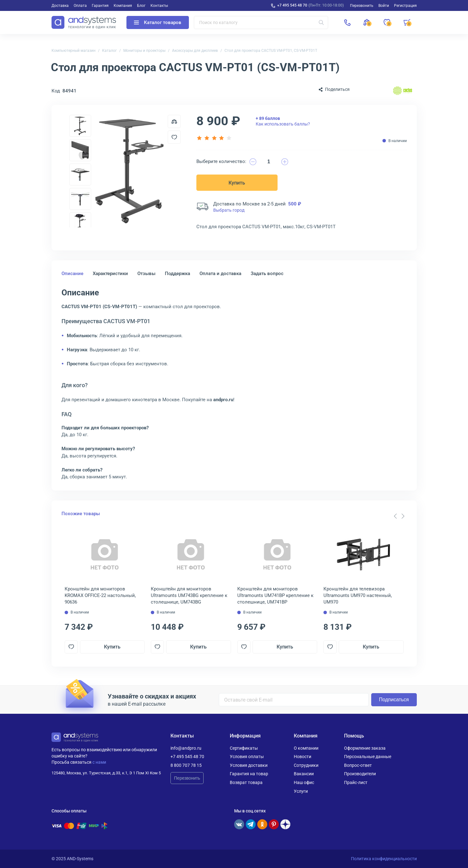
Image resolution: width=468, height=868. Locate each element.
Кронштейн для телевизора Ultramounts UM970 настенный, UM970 (358, 595)
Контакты (159, 6)
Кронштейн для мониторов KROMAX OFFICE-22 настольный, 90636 (100, 595)
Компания (123, 6)
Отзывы (146, 274)
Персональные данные (368, 757)
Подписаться (394, 700)
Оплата (80, 6)
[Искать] (321, 22)
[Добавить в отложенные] (174, 137)
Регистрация (405, 6)
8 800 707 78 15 (186, 765)
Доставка (60, 6)
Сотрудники (306, 765)
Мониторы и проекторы (144, 51)
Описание (72, 274)
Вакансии (304, 774)
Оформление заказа (365, 748)
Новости (303, 757)
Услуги (301, 791)
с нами (99, 762)
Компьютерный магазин (74, 51)
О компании (306, 748)
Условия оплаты (247, 757)
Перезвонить (187, 778)
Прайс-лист (356, 782)
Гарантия (100, 6)
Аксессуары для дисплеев (195, 51)
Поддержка (177, 274)
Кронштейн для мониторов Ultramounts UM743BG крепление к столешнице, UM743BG (189, 595)
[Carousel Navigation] (399, 516)
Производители (360, 774)
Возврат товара (246, 782)
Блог (141, 6)
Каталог (109, 51)
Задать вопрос (267, 274)
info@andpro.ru (186, 748)
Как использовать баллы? (283, 121)
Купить (237, 183)
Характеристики (110, 274)
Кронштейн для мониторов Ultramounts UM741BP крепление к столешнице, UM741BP (275, 595)
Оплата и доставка (220, 274)
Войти (384, 6)
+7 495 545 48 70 (292, 5)
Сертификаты (244, 748)
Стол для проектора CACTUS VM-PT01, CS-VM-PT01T (271, 51)
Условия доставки (249, 765)
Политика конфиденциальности (384, 859)
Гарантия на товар (249, 774)
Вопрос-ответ (358, 765)
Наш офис (304, 782)
